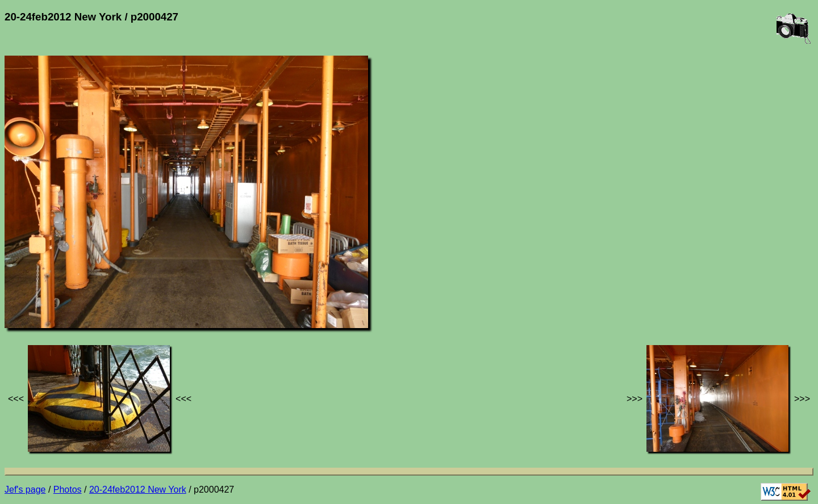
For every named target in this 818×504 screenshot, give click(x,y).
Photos (68, 490)
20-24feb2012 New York (138, 490)
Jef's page (25, 490)
